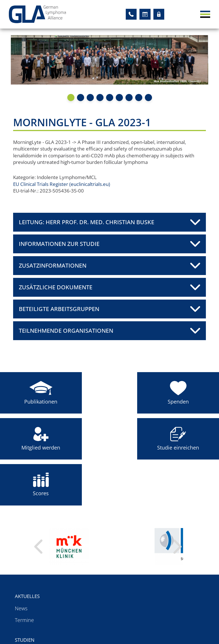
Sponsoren (157, 585)
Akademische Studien (105, 562)
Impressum (158, 625)
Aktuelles (28, 549)
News (21, 562)
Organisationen (162, 573)
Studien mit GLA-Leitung (108, 573)
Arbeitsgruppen (36, 605)
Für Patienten (34, 625)
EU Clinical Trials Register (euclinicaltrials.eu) (67, 185)
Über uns (156, 549)
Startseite (158, 605)
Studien (90, 549)
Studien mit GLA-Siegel (106, 585)
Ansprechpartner (164, 562)
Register (26, 615)
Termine (24, 573)
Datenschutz (162, 615)
